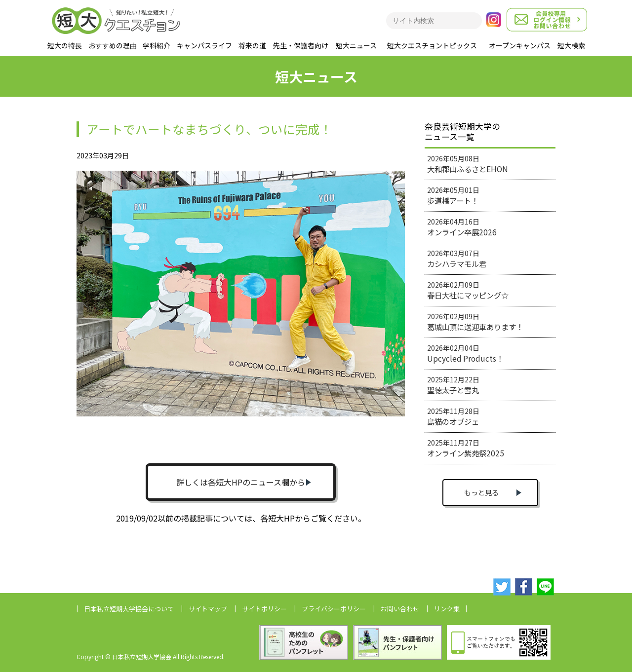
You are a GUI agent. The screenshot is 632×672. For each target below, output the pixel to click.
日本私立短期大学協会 (129, 609)
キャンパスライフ (204, 45)
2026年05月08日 (468, 164)
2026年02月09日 (468, 290)
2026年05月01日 (453, 195)
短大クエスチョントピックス (432, 45)
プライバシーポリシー (334, 609)
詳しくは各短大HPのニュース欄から (241, 482)
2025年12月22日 (453, 385)
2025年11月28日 (453, 416)
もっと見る (481, 492)
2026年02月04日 (465, 353)
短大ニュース (356, 45)
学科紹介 (157, 45)
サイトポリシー (264, 609)
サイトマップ (208, 609)
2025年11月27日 (466, 448)
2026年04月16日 (462, 227)
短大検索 (571, 45)
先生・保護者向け (301, 45)
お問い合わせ (400, 609)
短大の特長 (65, 45)
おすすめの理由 (113, 45)
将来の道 (252, 45)
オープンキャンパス (520, 45)
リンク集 (447, 609)
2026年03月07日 (457, 259)
